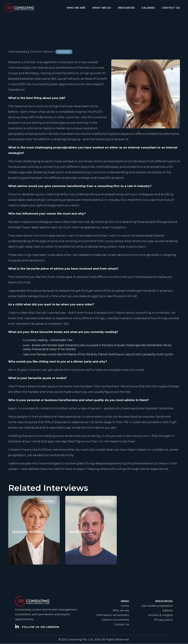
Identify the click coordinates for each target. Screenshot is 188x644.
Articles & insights (161, 615)
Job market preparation (157, 606)
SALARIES (148, 8)
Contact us (122, 624)
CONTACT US (171, 8)
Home (125, 606)
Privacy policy (164, 620)
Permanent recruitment (113, 615)
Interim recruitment (115, 620)
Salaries (168, 610)
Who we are (121, 610)
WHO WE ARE (76, 8)
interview (64, 52)
